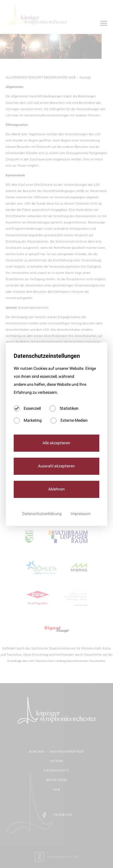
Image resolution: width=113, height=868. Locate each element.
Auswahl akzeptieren (56, 466)
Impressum (80, 514)
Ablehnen (56, 489)
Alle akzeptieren (56, 443)
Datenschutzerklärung (42, 514)
